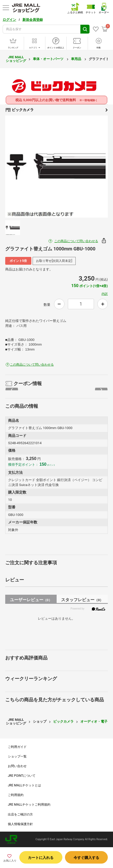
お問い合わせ (17, 766)
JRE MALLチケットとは (24, 785)
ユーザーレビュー (31, 600)
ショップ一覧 (17, 756)
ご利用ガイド (17, 747)
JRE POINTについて (22, 776)
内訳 (105, 294)
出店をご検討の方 (20, 814)
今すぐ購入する (86, 858)
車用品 (76, 59)
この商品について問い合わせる (76, 241)
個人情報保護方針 (20, 824)
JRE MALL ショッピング (16, 59)
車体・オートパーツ (49, 59)
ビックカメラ (56, 110)
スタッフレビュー (82, 600)
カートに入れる (41, 858)
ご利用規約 (16, 795)
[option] (56, 167)
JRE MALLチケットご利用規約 (29, 805)
